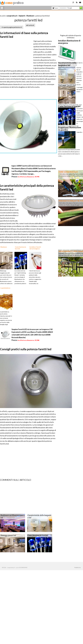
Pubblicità (77, 568)
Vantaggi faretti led (8, 536)
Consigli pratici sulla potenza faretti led (26, 349)
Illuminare (30, 16)
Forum (55, 8)
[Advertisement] (23, 13)
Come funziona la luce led (38, 536)
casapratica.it (12, 16)
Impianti (22, 16)
